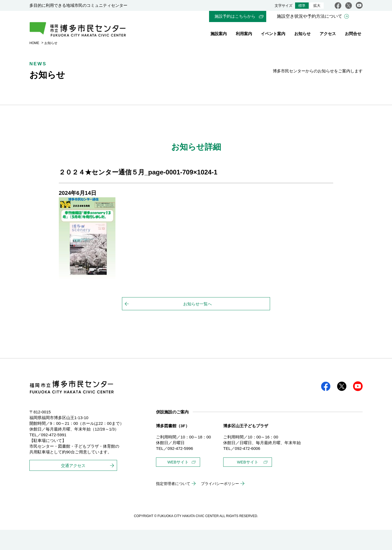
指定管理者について (174, 504)
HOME (34, 53)
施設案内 (219, 35)
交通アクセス (73, 482)
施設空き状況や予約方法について (310, 16)
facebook (338, 5)
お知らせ (302, 35)
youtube (359, 5)
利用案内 (244, 35)
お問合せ (353, 35)
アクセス (328, 35)
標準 (302, 6)
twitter (349, 5)
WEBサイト (180, 477)
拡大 (317, 6)
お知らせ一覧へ (197, 314)
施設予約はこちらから (235, 16)
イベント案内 (273, 35)
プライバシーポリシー (225, 504)
